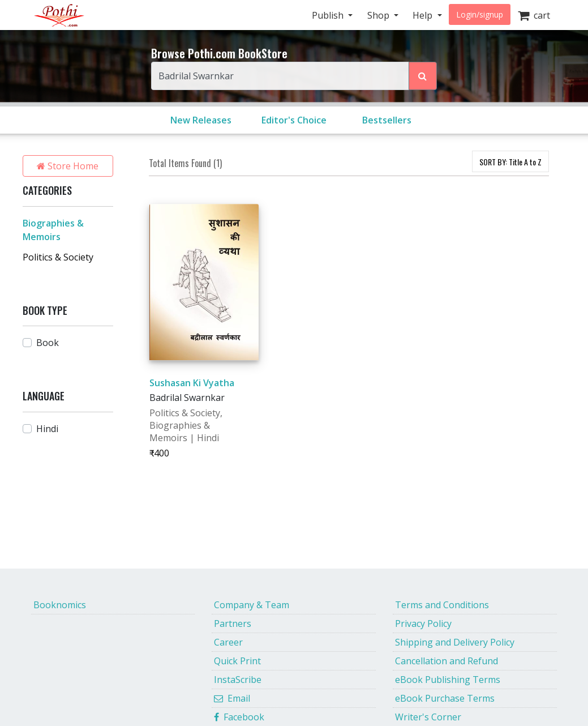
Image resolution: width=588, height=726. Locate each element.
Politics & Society (58, 257)
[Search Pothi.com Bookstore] (423, 76)
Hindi (47, 429)
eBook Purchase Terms (445, 698)
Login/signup (480, 14)
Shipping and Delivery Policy (455, 642)
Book (48, 343)
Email (232, 698)
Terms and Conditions (442, 605)
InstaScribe (238, 680)
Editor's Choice (294, 120)
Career (228, 642)
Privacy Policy (423, 623)
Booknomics (60, 605)
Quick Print (237, 661)
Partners (233, 623)
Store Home (68, 166)
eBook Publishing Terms (448, 680)
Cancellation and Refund (447, 661)
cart (534, 15)
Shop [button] (379, 15)
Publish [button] (329, 15)
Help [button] (424, 15)
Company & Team (252, 605)
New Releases (201, 120)
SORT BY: (510, 162)
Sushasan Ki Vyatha (192, 383)
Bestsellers (387, 120)
